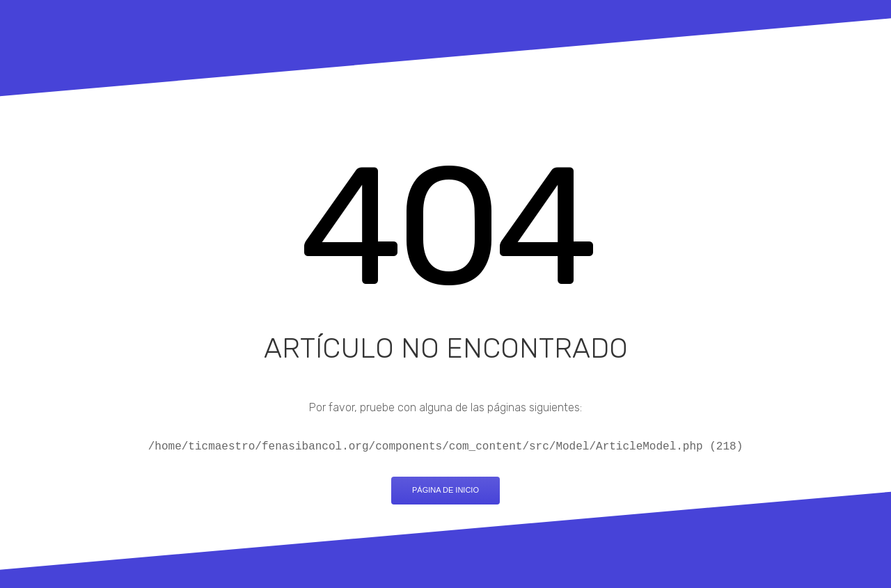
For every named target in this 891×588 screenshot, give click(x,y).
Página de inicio (445, 490)
